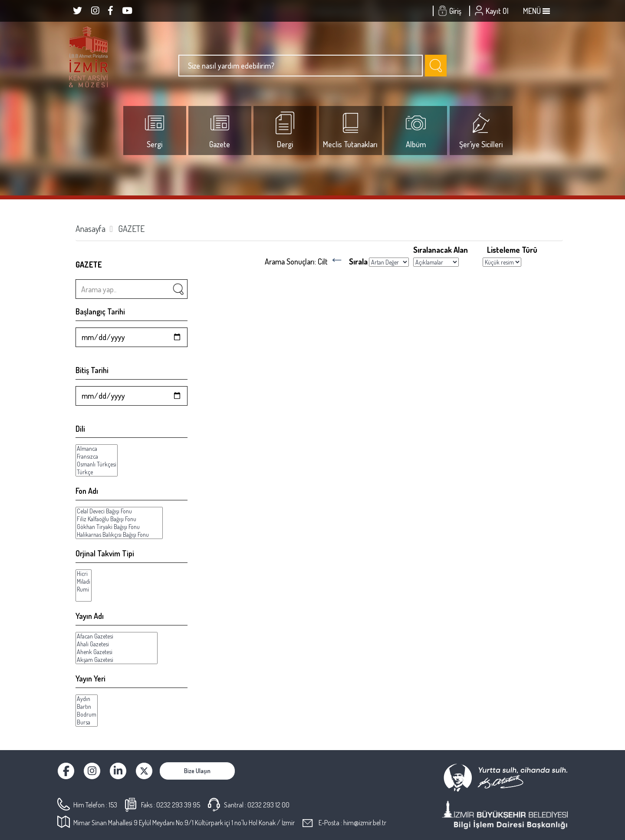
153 (113, 805)
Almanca (97, 449)
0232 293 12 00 (268, 805)
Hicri (84, 574)
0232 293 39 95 (178, 805)
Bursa (87, 722)
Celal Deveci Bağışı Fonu (119, 511)
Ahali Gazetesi (117, 644)
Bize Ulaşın (197, 771)
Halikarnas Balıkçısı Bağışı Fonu (119, 535)
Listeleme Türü (512, 250)
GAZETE (131, 228)
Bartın (87, 707)
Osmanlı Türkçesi (97, 464)
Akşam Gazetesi (117, 660)
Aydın (87, 699)
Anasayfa (90, 228)
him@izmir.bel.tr (365, 823)
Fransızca (97, 456)
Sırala (358, 261)
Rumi (84, 589)
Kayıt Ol (493, 11)
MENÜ (536, 11)
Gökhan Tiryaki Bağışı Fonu (119, 527)
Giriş (451, 11)
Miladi (84, 582)
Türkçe (97, 472)
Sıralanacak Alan (441, 250)
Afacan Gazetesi (117, 636)
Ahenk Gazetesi (117, 652)
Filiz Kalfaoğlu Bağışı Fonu (119, 519)
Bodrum (87, 714)
